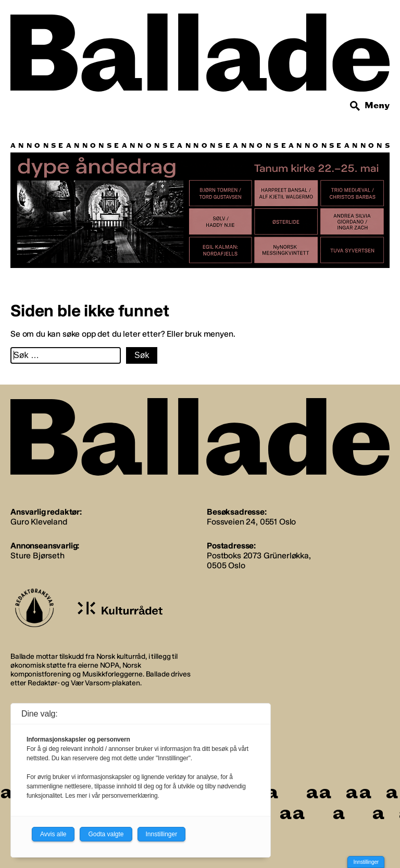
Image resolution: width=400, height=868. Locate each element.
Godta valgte (106, 834)
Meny (377, 105)
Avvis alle (53, 834)
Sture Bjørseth (37, 556)
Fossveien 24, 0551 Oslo (251, 522)
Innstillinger (366, 862)
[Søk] (355, 106)
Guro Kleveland (39, 522)
